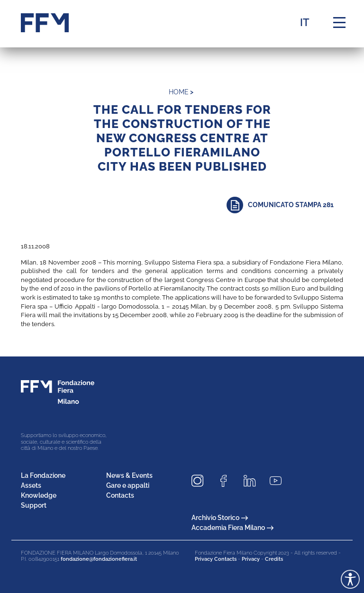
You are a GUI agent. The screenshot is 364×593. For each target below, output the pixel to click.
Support (34, 505)
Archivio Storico (220, 518)
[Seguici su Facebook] (227, 481)
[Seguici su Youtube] (279, 481)
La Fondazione (43, 475)
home (179, 92)
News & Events (129, 475)
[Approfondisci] (285, 205)
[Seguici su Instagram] (201, 481)
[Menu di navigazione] (339, 23)
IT (305, 22)
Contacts (120, 495)
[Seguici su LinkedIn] (253, 481)
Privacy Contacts (216, 559)
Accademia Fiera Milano (232, 528)
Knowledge (39, 495)
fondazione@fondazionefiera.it (99, 559)
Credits (274, 559)
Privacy (251, 559)
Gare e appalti (128, 485)
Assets (31, 485)
